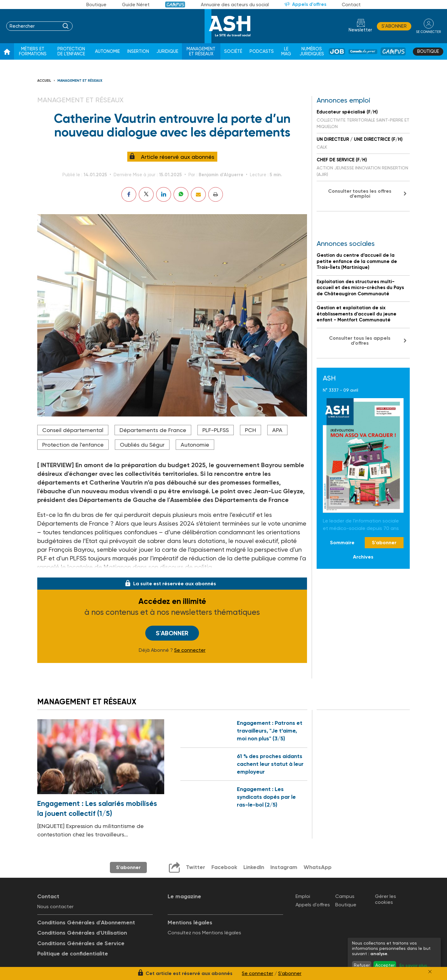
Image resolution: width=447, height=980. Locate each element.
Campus (175, 5)
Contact (351, 5)
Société (233, 51)
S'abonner (394, 26)
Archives (363, 557)
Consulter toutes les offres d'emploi (360, 193)
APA (277, 430)
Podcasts (262, 51)
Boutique (96, 5)
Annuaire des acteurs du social (235, 5)
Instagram (284, 867)
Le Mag (286, 51)
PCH (251, 430)
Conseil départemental (73, 430)
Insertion (138, 51)
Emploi (303, 896)
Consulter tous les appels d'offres (360, 340)
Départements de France (153, 430)
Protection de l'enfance (71, 51)
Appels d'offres (309, 4)
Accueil (44, 81)
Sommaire (342, 543)
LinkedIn (253, 867)
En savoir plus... (415, 965)
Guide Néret (136, 5)
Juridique (167, 51)
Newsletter (360, 30)
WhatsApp (318, 867)
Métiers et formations (33, 51)
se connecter (428, 32)
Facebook (224, 867)
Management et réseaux (201, 51)
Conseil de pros (363, 51)
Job (337, 51)
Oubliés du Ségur (142, 445)
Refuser (362, 965)
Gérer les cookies (386, 899)
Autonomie (107, 51)
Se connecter (190, 650)
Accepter (385, 965)
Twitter (195, 867)
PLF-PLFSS (216, 430)
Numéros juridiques (312, 51)
